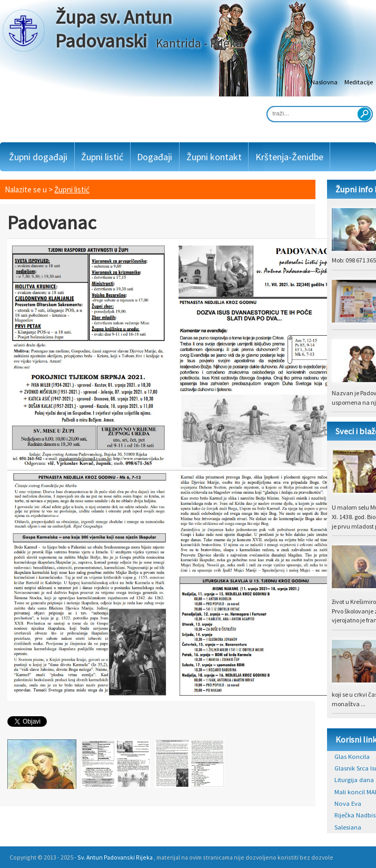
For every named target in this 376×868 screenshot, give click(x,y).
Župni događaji (38, 157)
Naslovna (324, 82)
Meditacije (359, 82)
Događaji (155, 157)
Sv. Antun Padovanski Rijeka (115, 857)
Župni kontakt (214, 157)
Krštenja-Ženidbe (289, 157)
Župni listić (102, 157)
